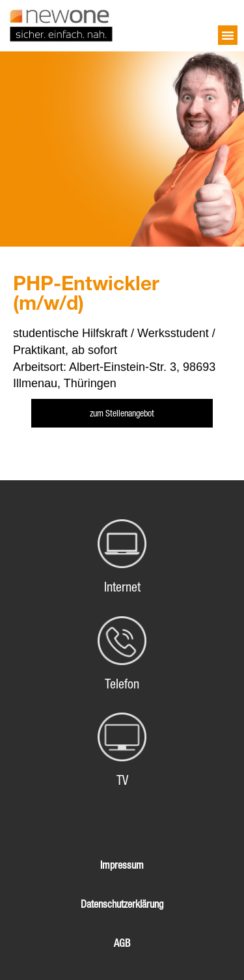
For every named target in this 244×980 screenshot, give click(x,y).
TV (122, 780)
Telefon (122, 684)
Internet (122, 587)
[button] (228, 35)
